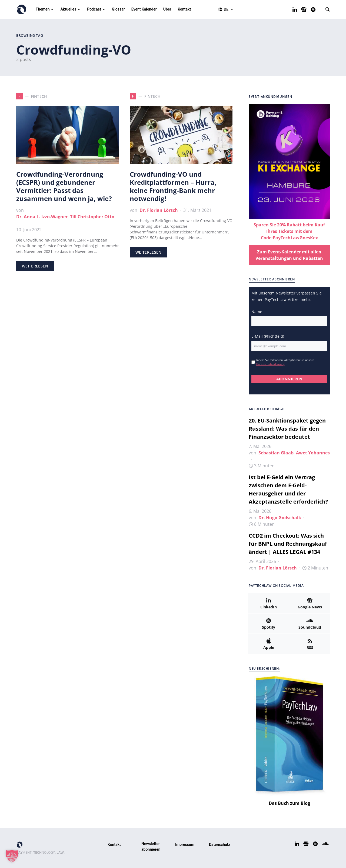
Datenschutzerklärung (270, 364)
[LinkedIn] (295, 9)
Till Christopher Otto (92, 217)
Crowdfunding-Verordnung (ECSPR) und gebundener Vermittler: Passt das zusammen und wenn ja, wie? (64, 186)
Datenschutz (220, 844)
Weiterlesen (35, 266)
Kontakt (114, 844)
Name (257, 312)
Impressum (185, 844)
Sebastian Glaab (276, 453)
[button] (229, 9)
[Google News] (304, 9)
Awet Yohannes (313, 453)
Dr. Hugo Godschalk (280, 518)
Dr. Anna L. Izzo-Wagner (42, 217)
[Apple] (269, 644)
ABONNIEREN (289, 379)
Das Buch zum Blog (289, 803)
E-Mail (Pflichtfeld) (268, 336)
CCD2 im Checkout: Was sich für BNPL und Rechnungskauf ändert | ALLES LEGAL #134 (288, 544)
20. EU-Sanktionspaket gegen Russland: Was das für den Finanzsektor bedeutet (287, 429)
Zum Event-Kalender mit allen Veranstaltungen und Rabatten (289, 255)
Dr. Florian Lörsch (159, 210)
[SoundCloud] (310, 624)
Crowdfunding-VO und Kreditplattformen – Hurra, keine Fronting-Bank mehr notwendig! (173, 186)
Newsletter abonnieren (151, 847)
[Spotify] (313, 9)
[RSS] (310, 644)
